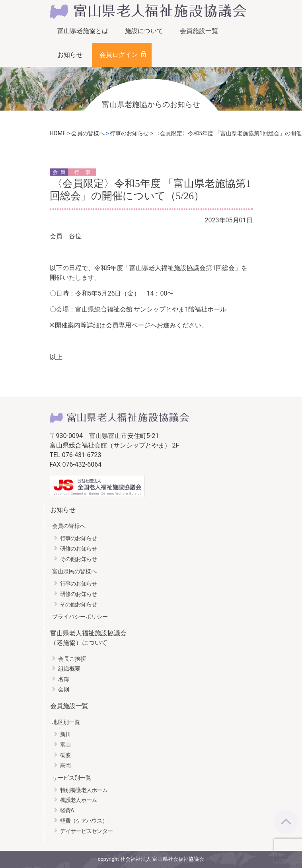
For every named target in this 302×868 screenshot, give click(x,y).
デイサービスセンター (87, 831)
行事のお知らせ (79, 538)
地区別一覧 (66, 722)
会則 (64, 690)
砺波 (65, 755)
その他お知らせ (79, 559)
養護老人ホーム (79, 800)
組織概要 (69, 669)
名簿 (64, 679)
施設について (144, 31)
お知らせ (70, 55)
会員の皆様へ (69, 526)
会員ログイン (119, 55)
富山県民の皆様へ (74, 571)
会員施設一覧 (199, 31)
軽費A (67, 811)
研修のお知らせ (79, 549)
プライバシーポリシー (80, 617)
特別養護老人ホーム (84, 790)
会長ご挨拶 (72, 659)
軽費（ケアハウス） (84, 821)
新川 (65, 735)
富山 (65, 745)
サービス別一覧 (72, 778)
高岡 (65, 766)
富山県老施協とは (83, 31)
